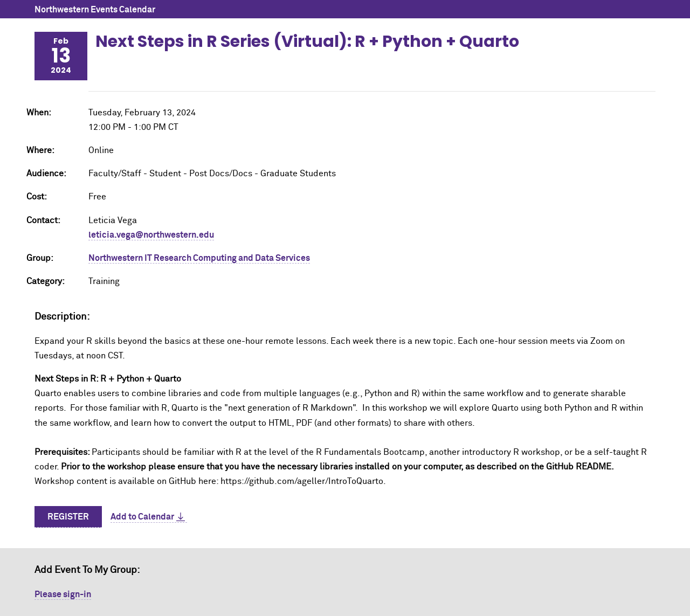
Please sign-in (63, 594)
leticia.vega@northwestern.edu (151, 235)
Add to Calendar (142, 517)
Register (68, 517)
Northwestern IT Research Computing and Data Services (199, 258)
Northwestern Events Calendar (95, 10)
